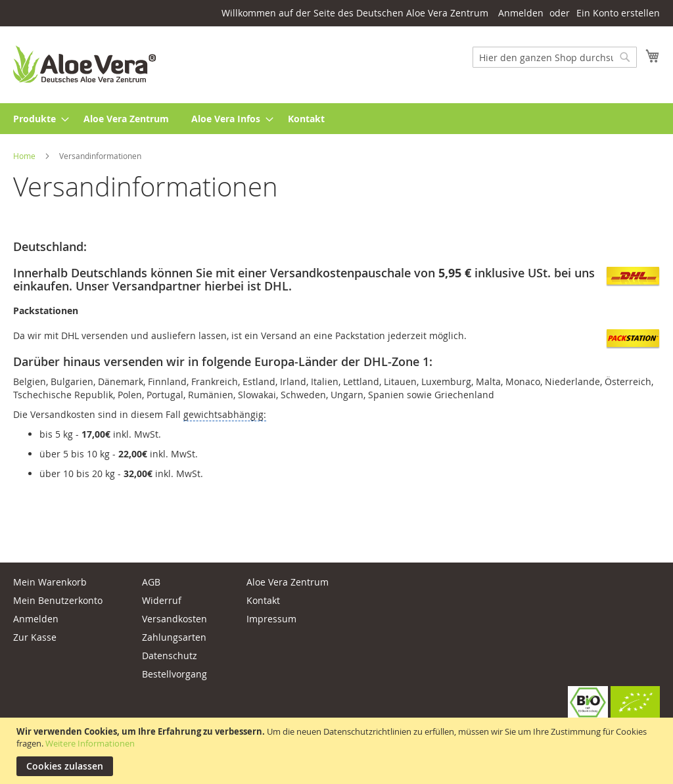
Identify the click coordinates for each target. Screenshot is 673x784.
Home (25, 156)
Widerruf (162, 600)
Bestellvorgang (174, 674)
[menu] (336, 119)
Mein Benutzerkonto (58, 600)
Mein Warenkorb (50, 582)
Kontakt (263, 600)
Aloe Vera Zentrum (288, 582)
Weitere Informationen (90, 743)
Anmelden (521, 13)
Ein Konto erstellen (618, 13)
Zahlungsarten (174, 637)
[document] (338, 751)
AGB (151, 582)
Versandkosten (174, 619)
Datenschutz (170, 656)
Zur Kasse (35, 637)
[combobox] (555, 57)
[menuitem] (37, 119)
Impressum (271, 619)
